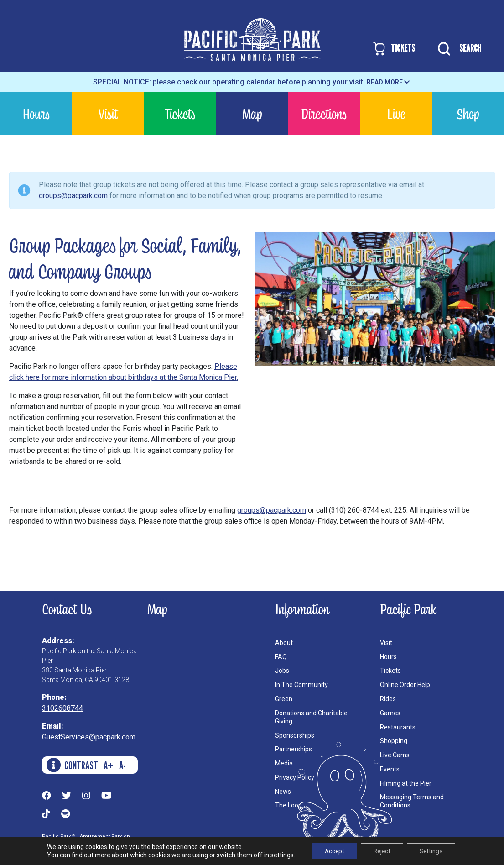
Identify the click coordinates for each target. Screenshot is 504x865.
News (283, 792)
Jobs (282, 671)
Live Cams (395, 755)
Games (390, 713)
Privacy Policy (295, 777)
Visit (108, 113)
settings (278, 855)
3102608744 (62, 708)
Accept (331, 851)
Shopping (394, 741)
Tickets (180, 113)
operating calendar (244, 82)
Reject (382, 851)
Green (284, 699)
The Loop (288, 805)
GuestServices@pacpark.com (89, 737)
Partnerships (294, 749)
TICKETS (393, 49)
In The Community (301, 685)
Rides (388, 699)
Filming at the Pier (406, 783)
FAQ (281, 657)
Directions (324, 113)
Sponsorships (295, 735)
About (284, 643)
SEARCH (457, 49)
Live (396, 113)
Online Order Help (405, 685)
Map (252, 113)
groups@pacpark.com (73, 196)
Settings (434, 851)
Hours (36, 113)
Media (284, 763)
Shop (468, 113)
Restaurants (398, 727)
